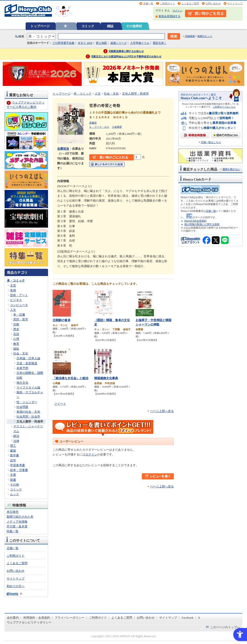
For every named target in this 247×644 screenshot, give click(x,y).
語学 (13, 460)
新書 (13, 480)
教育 (16, 344)
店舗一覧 (148, 3)
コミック (88, 26)
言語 (16, 334)
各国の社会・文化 (28, 412)
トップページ (40, 26)
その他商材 (134, 26)
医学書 (15, 455)
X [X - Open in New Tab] (199, 618)
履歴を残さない (231, 169)
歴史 (16, 329)
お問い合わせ (213, 3)
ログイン (177, 11)
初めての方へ (16, 586)
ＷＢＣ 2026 (85, 43)
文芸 (13, 286)
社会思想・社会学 (28, 416)
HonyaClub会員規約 (195, 221)
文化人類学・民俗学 (30, 422)
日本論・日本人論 (28, 358)
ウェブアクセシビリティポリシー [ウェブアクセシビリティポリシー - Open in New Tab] (29, 622)
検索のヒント (205, 36)
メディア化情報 (17, 522)
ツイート (60, 404)
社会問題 (22, 407)
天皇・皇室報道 (27, 363)
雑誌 (110, 26)
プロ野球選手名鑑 (63, 43)
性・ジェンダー (27, 402)
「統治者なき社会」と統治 (70, 378)
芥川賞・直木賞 (17, 526)
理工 (13, 446)
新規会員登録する (169, 16)
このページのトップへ (225, 627)
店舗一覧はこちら (211, 142)
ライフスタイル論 (28, 387)
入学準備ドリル (140, 43)
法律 (16, 441)
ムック (15, 494)
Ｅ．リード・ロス (99, 127)
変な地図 (101, 43)
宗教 (16, 324)
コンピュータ (19, 305)
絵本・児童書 (19, 470)
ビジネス (16, 300)
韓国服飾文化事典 (106, 378)
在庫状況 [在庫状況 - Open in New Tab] (63, 149)
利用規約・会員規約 (37, 618)
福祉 (16, 349)
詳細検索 (190, 36)
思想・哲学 (21, 319)
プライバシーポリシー (70, 618)
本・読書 (19, 315)
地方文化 (22, 383)
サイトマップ (235, 3)
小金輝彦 (117, 127)
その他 (15, 485)
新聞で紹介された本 (20, 517)
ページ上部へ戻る (162, 411)
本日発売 (13, 512)
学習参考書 (17, 465)
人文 (13, 310)
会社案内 (13, 618)
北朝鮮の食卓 (62, 320)
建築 (13, 451)
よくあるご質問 (190, 3)
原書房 (93, 123)
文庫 (13, 475)
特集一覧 (13, 531)
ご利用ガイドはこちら (224, 107)
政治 (16, 436)
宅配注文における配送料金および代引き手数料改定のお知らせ (126, 56)
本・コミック (16, 281)
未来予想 (22, 368)
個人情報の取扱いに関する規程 (202, 224)
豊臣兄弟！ (160, 43)
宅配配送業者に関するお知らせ (126, 51)
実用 (13, 290)
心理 (16, 339)
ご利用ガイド (167, 3)
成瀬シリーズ (118, 43)
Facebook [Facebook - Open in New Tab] (188, 618)
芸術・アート (19, 295)
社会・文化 (21, 353)
